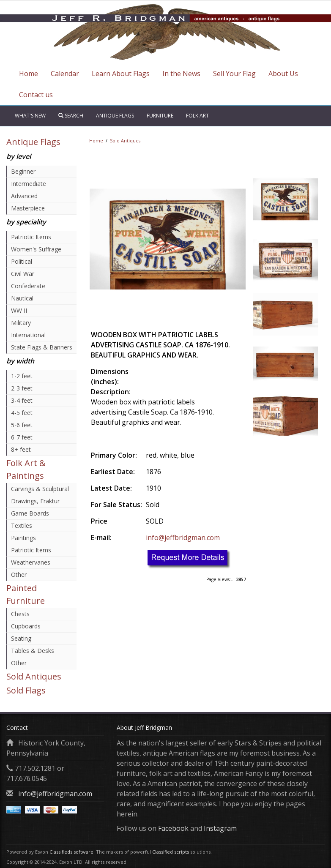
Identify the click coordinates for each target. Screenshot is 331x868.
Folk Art (197, 116)
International (28, 335)
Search (71, 116)
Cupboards (26, 626)
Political (22, 261)
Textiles (22, 525)
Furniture (160, 116)
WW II (19, 310)
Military (21, 323)
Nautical (22, 298)
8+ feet (21, 449)
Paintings (23, 538)
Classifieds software (71, 852)
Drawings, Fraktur (35, 501)
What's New (30, 116)
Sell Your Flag (234, 74)
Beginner (23, 171)
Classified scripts (171, 852)
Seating (21, 638)
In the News (181, 74)
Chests (20, 614)
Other (19, 575)
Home (29, 74)
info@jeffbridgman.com (183, 538)
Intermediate (29, 184)
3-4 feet (22, 400)
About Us (283, 74)
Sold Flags (26, 690)
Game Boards (30, 513)
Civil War (23, 274)
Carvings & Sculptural (40, 489)
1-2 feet (22, 376)
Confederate (28, 286)
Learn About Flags (121, 74)
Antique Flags (115, 116)
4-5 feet (22, 413)
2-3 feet (22, 388)
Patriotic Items (31, 237)
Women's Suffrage (36, 249)
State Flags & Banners (42, 347)
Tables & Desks (33, 651)
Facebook (173, 828)
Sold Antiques (34, 676)
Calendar (65, 74)
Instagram (220, 828)
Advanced (24, 196)
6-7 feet (22, 437)
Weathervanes (31, 562)
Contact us (36, 95)
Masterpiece (28, 208)
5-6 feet (22, 425)
